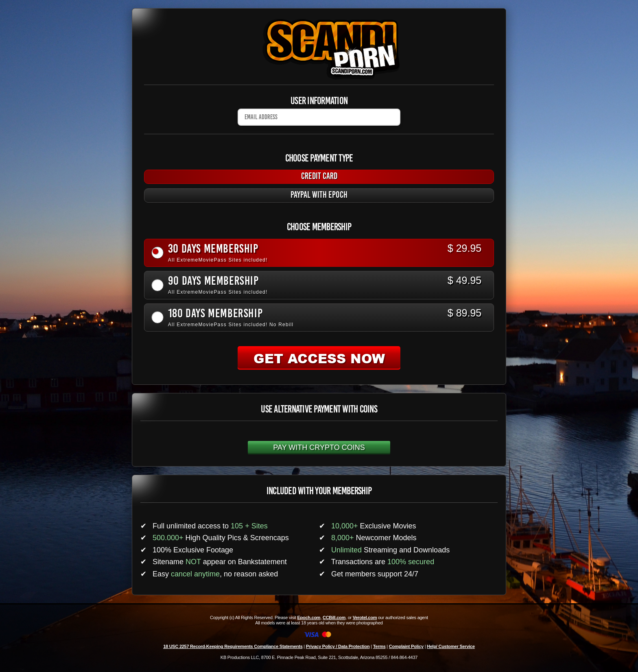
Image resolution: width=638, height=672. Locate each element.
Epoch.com (309, 617)
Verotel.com (365, 617)
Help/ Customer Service (451, 646)
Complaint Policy (406, 646)
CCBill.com (334, 617)
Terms (379, 646)
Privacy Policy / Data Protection (338, 646)
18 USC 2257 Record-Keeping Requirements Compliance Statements (233, 646)
